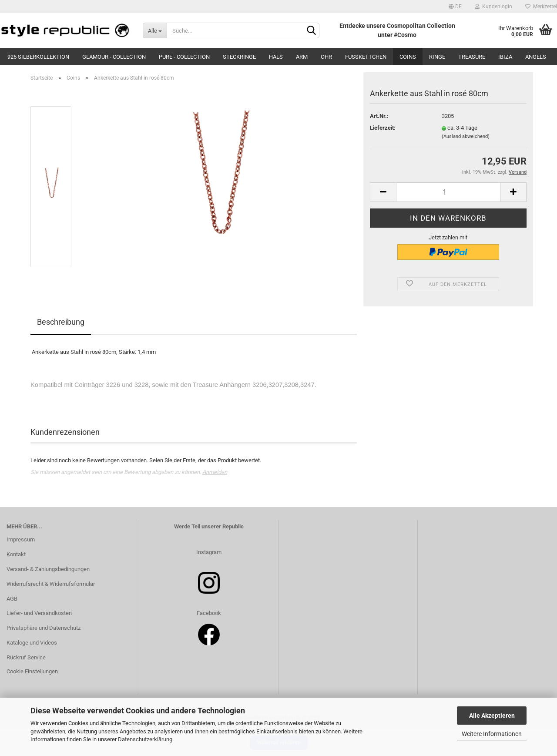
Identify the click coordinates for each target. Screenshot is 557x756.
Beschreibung (61, 322)
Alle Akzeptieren (492, 716)
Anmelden (215, 472)
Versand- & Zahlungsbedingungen (48, 569)
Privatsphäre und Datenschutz (44, 628)
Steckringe (239, 57)
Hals (276, 57)
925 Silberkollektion (38, 57)
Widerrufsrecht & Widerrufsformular (51, 584)
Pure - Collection (184, 57)
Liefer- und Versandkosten (39, 613)
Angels (536, 57)
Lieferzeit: (383, 128)
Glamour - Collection (114, 57)
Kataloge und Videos (32, 643)
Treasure (472, 57)
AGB (12, 599)
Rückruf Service (26, 657)
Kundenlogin (493, 7)
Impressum (21, 539)
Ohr (326, 57)
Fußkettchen (366, 57)
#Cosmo (405, 35)
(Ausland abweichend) (466, 136)
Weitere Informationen (492, 734)
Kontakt (16, 554)
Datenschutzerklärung (145, 739)
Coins (408, 57)
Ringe (437, 57)
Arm (302, 57)
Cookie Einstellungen (32, 671)
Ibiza (505, 57)
